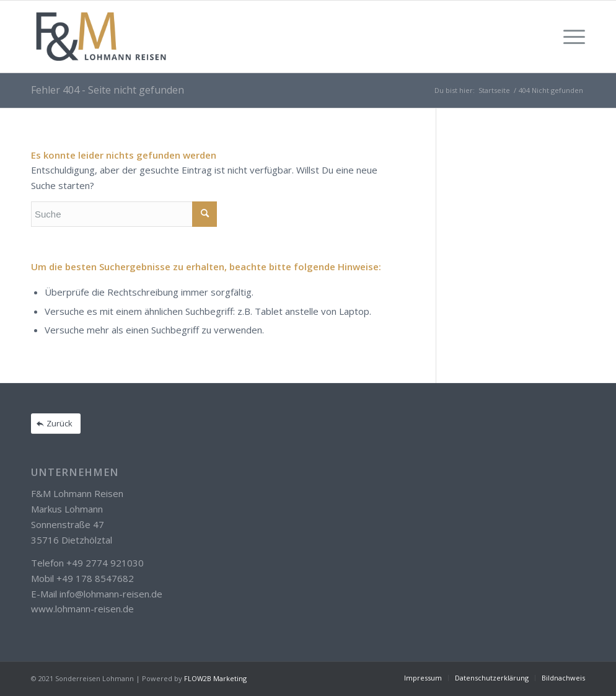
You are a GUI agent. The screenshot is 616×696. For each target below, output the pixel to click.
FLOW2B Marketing (215, 678)
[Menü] (570, 37)
